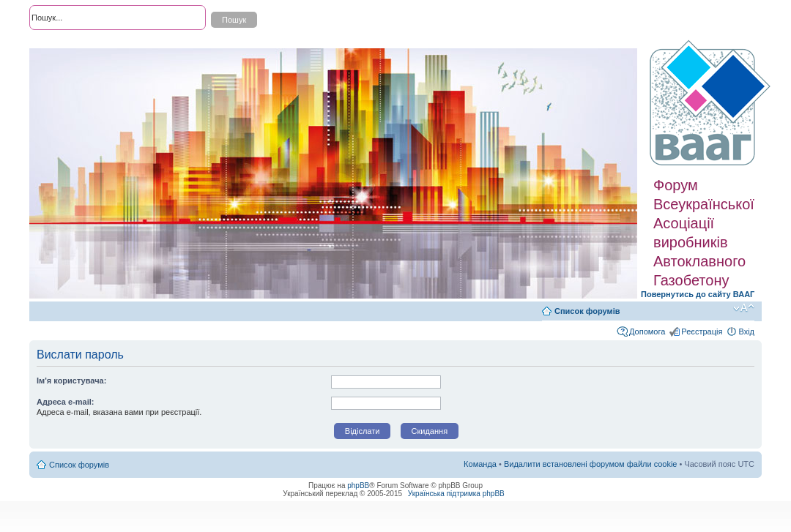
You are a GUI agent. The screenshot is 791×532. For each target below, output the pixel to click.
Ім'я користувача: (71, 381)
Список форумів (587, 311)
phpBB (358, 486)
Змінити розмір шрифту (744, 308)
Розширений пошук (65, 44)
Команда (480, 464)
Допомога (647, 331)
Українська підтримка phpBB (456, 494)
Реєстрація (702, 331)
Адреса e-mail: (66, 402)
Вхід (746, 331)
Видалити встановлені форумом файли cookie (591, 464)
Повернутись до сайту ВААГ (698, 294)
